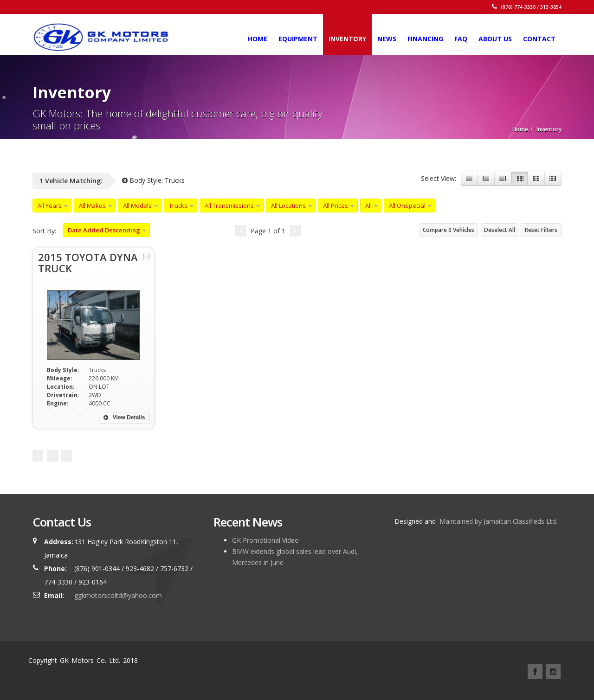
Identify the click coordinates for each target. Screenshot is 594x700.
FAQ (461, 39)
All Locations (288, 206)
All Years (50, 206)
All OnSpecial (407, 206)
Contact (539, 39)
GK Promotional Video (265, 540)
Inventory (347, 39)
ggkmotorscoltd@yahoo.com (118, 595)
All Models (137, 206)
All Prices (336, 206)
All (368, 206)
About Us (495, 39)
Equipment (298, 39)
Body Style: (153, 180)
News (387, 39)
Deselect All (500, 230)
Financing (425, 39)
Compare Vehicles (449, 230)
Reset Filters (541, 230)
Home (258, 39)
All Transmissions (229, 206)
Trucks (178, 206)
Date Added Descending (104, 230)
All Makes (92, 206)
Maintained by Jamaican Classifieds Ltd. (497, 521)
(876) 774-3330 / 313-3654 (527, 7)
